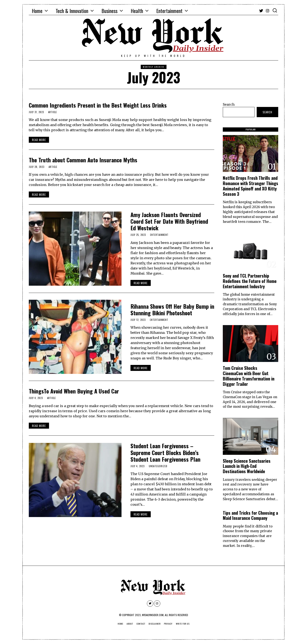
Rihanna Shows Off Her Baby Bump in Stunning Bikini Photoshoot (172, 310)
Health (137, 11)
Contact (141, 624)
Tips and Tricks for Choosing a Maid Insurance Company (250, 515)
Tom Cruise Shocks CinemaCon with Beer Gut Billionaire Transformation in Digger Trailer (249, 376)
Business (109, 11)
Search (229, 104)
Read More (39, 140)
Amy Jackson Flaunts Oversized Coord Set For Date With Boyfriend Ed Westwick (169, 221)
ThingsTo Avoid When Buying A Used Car (74, 391)
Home (37, 11)
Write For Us (183, 624)
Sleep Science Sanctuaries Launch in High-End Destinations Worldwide (247, 466)
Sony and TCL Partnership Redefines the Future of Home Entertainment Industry (250, 281)
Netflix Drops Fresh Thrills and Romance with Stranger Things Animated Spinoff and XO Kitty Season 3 (251, 186)
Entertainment (169, 11)
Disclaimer (155, 624)
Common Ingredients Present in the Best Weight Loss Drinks (98, 105)
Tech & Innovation (72, 11)
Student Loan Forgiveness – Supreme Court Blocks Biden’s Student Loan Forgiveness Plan (165, 452)
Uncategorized (158, 466)
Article (53, 112)
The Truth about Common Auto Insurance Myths (83, 160)
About (130, 624)
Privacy (168, 624)
